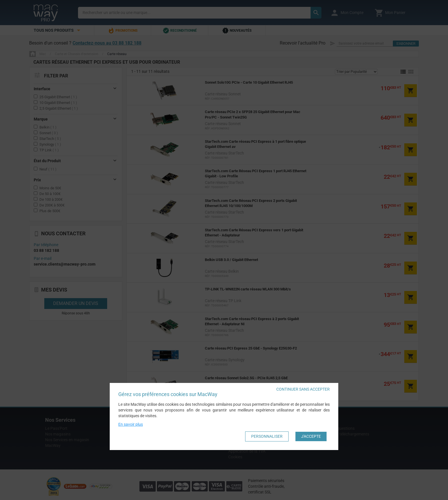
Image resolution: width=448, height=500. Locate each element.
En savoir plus (131, 424)
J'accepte (311, 436)
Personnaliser (267, 436)
